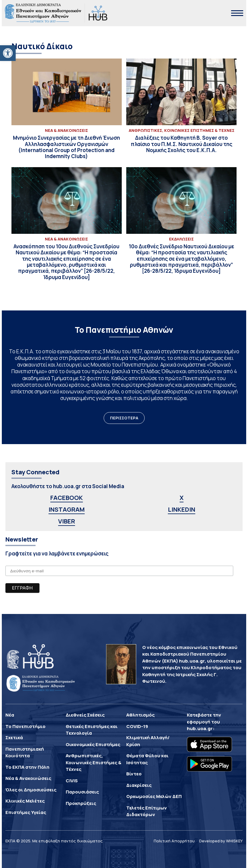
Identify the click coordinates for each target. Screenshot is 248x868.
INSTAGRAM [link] (67, 509)
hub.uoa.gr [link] (200, 728)
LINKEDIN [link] (182, 509)
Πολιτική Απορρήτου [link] (174, 841)
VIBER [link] (67, 521)
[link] (8, 53)
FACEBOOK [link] (67, 498)
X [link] (182, 498)
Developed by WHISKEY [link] (221, 841)
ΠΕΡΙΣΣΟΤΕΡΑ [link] (124, 418)
